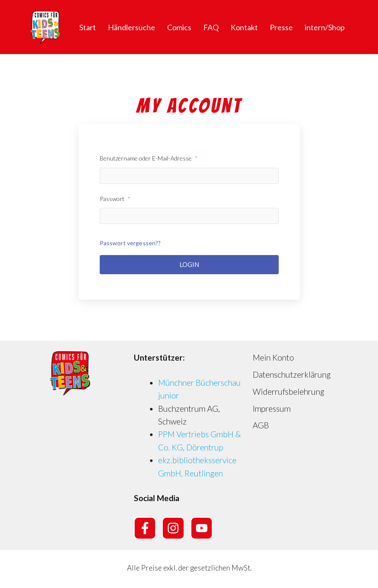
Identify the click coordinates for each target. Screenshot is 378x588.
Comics (179, 27)
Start (88, 27)
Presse (281, 27)
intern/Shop (325, 27)
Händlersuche (131, 27)
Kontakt (244, 27)
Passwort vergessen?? (130, 243)
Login (189, 264)
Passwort (115, 199)
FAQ (211, 27)
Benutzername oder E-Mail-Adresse (149, 158)
